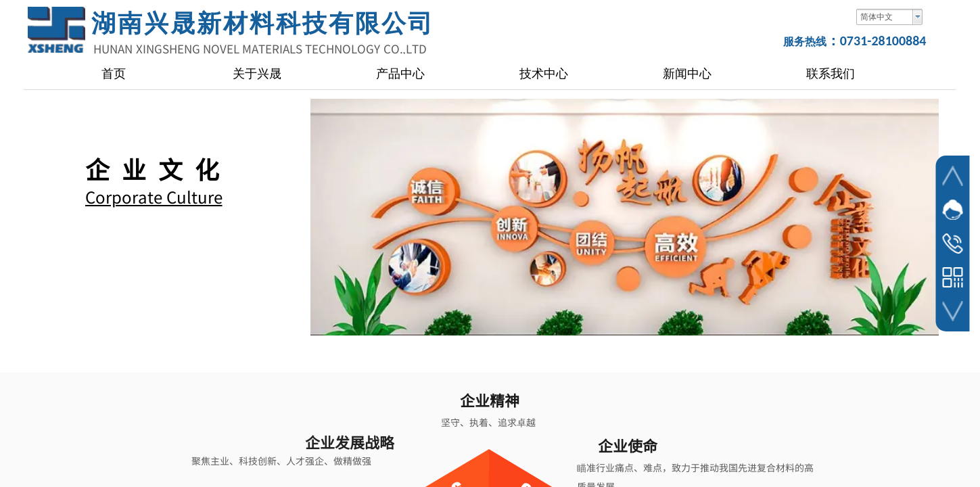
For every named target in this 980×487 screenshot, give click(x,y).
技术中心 (544, 74)
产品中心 (400, 74)
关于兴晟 (257, 74)
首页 (114, 74)
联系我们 (831, 74)
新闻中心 (687, 74)
